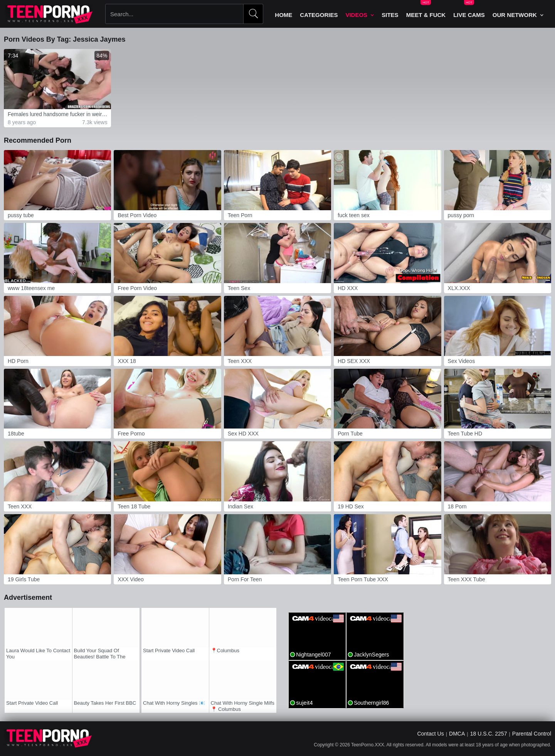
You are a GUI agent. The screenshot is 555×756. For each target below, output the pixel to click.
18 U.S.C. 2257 (489, 734)
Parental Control (532, 734)
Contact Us (430, 734)
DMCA (457, 734)
